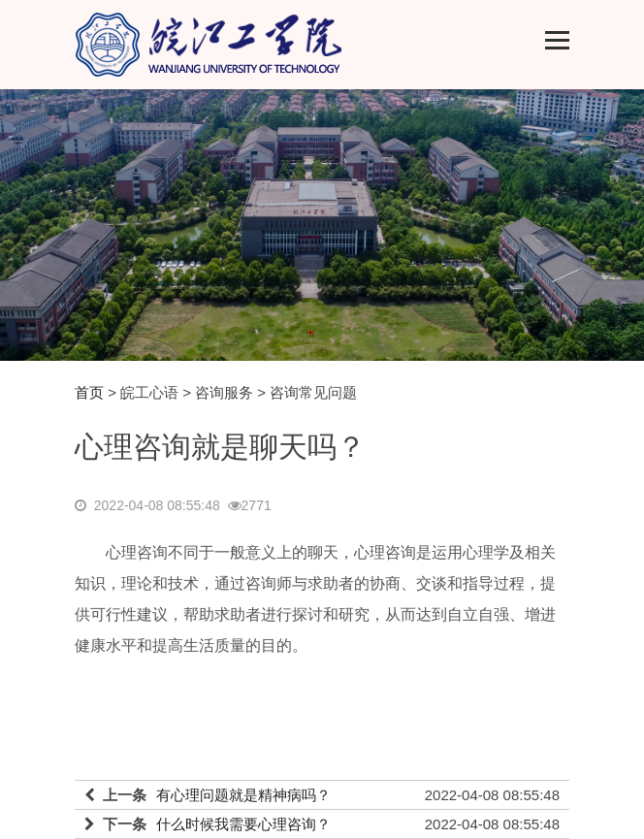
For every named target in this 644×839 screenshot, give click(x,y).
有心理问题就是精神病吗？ (243, 795)
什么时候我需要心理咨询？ (243, 824)
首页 (89, 392)
